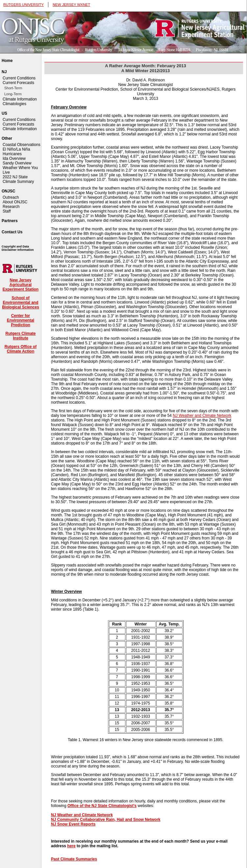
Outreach (11, 197)
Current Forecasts (18, 83)
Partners (10, 221)
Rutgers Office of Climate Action (21, 349)
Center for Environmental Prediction (21, 320)
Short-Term (13, 88)
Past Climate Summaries (74, 859)
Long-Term (13, 94)
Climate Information (20, 99)
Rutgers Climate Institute (20, 336)
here (71, 846)
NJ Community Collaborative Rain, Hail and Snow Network (106, 820)
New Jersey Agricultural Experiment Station (21, 285)
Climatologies (14, 104)
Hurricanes (12, 154)
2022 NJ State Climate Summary (18, 179)
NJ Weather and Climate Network (202, 416)
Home (7, 61)
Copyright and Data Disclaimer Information (18, 248)
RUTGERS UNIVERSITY (24, 5)
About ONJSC (15, 202)
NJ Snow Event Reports (73, 824)
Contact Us (12, 232)
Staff (7, 211)
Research (11, 207)
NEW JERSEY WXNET (71, 5)
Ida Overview (14, 159)
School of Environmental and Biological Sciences (21, 303)
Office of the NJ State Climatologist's (102, 806)
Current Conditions (19, 78)
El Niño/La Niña (16, 149)
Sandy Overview (17, 163)
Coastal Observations (22, 145)
